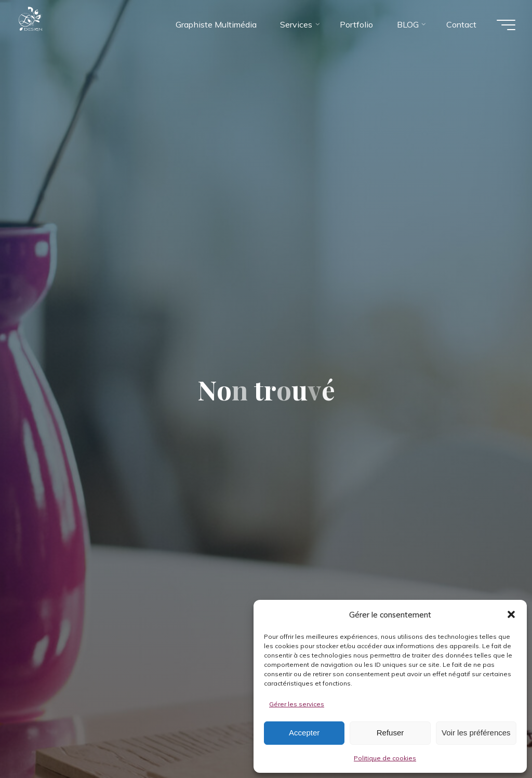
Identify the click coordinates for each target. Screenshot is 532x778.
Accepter (304, 733)
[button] (511, 614)
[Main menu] (506, 25)
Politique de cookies (385, 758)
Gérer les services (297, 704)
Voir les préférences (476, 733)
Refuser (390, 733)
